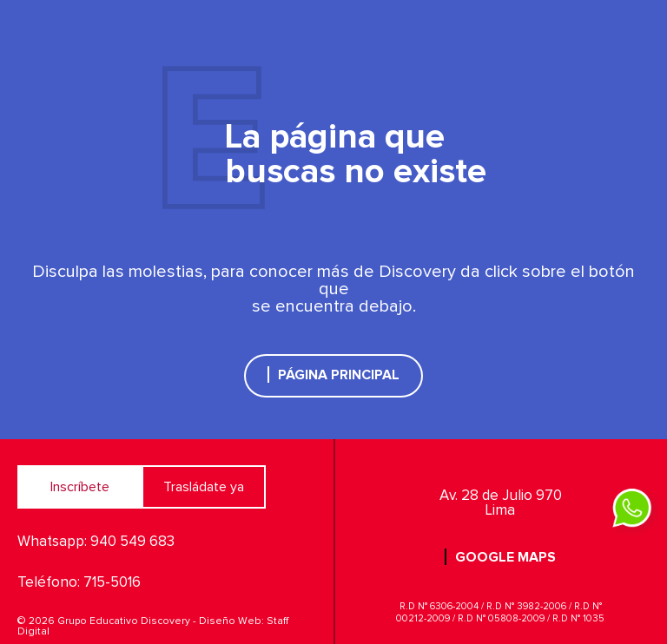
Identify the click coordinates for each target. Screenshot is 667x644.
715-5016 (112, 583)
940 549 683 (132, 542)
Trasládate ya (204, 487)
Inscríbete (80, 487)
